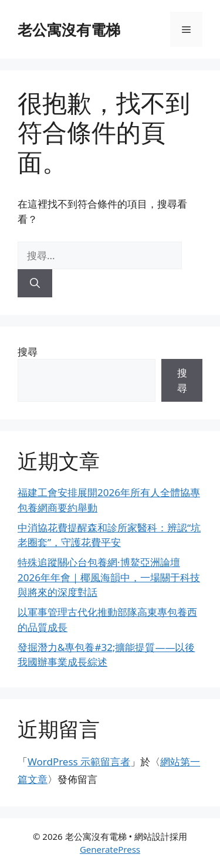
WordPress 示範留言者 (79, 762)
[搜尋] (35, 283)
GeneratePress (110, 849)
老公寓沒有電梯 (69, 29)
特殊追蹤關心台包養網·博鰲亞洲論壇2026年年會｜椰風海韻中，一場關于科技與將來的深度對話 (109, 577)
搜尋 (28, 352)
